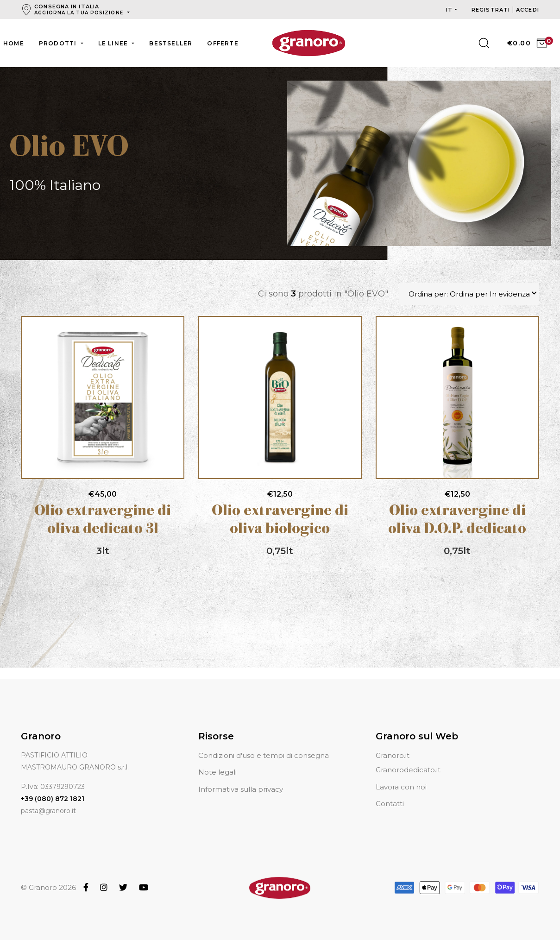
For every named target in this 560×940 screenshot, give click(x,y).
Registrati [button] (492, 10)
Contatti (390, 804)
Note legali (217, 772)
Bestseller (171, 43)
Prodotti (59, 43)
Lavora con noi (401, 787)
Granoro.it (393, 755)
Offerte (223, 43)
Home (14, 43)
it (449, 10)
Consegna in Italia (80, 9)
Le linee (114, 43)
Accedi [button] (528, 10)
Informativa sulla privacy (241, 789)
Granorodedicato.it (408, 770)
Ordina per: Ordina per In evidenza (469, 294)
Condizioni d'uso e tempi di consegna (264, 755)
